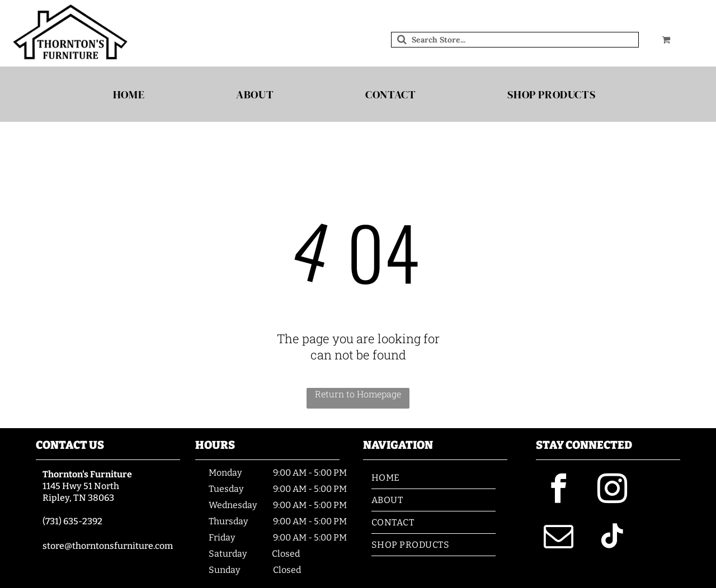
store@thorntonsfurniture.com (108, 546)
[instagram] (612, 490)
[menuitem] (133, 94)
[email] (558, 538)
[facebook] (558, 490)
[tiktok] (612, 538)
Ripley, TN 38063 (78, 498)
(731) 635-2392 (72, 521)
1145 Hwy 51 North (81, 486)
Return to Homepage (358, 394)
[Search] (515, 40)
